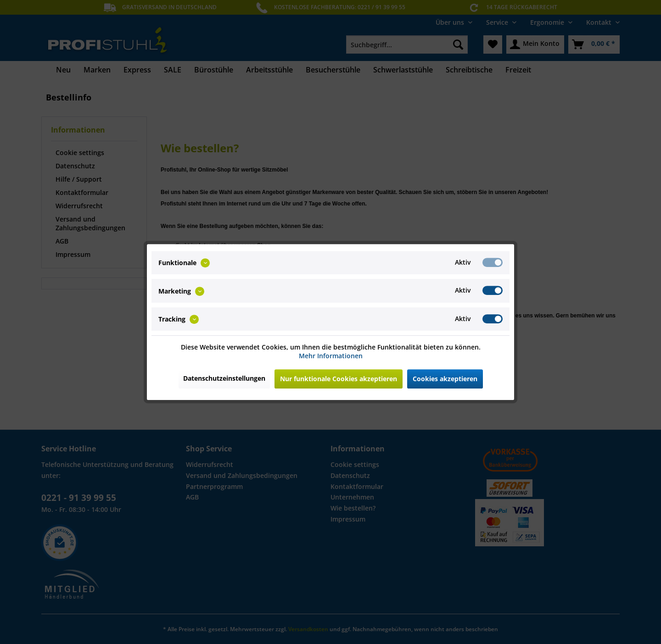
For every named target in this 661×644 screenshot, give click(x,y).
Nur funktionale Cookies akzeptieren (339, 379)
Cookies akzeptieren (445, 379)
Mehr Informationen (331, 356)
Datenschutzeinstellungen (224, 378)
